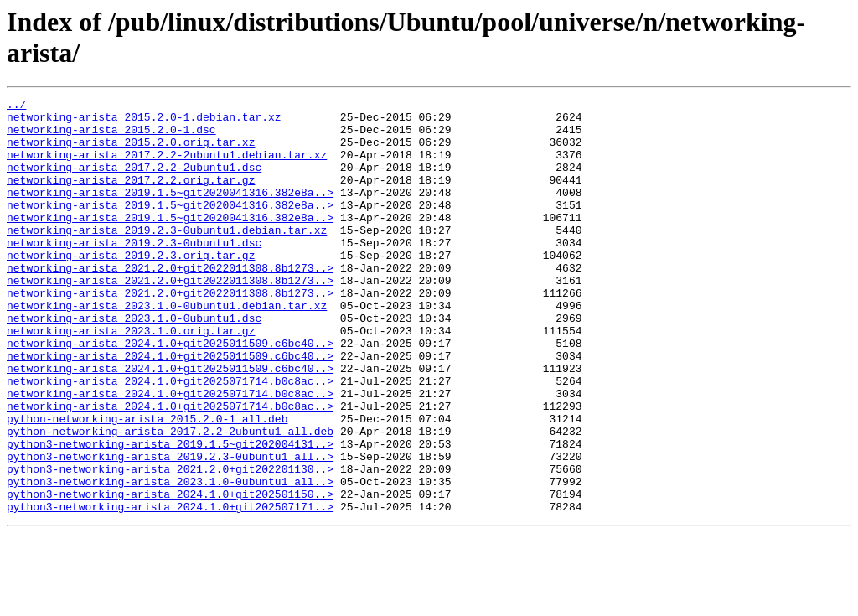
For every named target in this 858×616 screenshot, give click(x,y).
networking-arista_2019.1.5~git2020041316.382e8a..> (170, 212)
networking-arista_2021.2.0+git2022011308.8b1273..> (170, 303)
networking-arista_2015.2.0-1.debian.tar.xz (144, 122)
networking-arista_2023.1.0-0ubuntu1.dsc (134, 363)
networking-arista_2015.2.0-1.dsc (111, 137)
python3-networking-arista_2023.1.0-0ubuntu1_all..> (170, 559)
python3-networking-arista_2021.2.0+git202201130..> (170, 544)
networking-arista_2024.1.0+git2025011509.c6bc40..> (170, 393)
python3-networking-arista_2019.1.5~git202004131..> (170, 514)
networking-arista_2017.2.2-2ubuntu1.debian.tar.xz (167, 167)
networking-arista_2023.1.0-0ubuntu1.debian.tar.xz (167, 348)
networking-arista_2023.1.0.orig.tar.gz (131, 378)
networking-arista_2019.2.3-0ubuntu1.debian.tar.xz (167, 257)
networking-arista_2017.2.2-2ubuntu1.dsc (134, 182)
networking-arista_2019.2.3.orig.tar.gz (131, 287)
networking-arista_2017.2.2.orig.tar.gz (131, 197)
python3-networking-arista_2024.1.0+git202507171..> (170, 589)
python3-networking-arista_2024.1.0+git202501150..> (170, 574)
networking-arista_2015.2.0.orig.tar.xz (131, 152)
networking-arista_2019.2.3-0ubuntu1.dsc (134, 272)
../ (16, 106)
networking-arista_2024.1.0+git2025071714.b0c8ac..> (170, 438)
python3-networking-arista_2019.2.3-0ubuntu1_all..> (170, 529)
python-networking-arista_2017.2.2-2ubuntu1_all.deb (170, 499)
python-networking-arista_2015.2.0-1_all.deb (147, 484)
